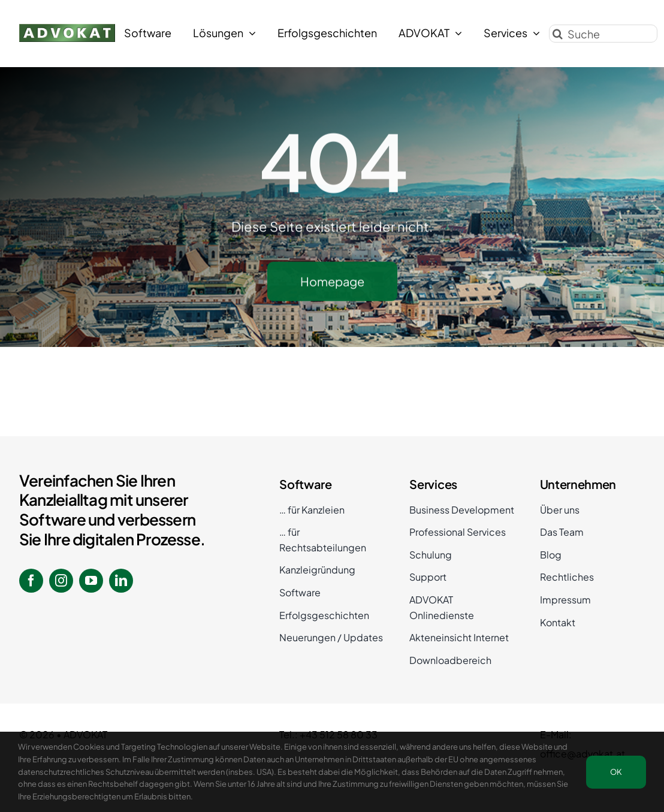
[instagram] (61, 581)
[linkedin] (121, 581)
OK (616, 772)
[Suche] (603, 32)
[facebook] (31, 581)
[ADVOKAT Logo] (67, 27)
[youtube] (91, 581)
